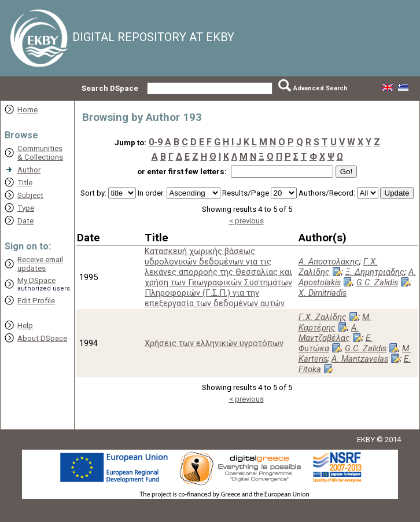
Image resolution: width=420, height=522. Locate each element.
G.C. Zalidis (377, 282)
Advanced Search (320, 88)
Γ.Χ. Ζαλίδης (338, 267)
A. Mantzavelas (360, 359)
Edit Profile (36, 301)
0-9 (156, 142)
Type (26, 208)
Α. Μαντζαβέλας (329, 333)
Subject (30, 195)
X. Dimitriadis (323, 293)
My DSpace (36, 280)
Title (25, 183)
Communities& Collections (40, 153)
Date (25, 221)
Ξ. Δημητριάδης (375, 272)
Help (25, 326)
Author (29, 170)
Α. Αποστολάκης (329, 262)
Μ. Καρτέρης (335, 322)
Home (27, 110)
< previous (246, 221)
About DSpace (42, 338)
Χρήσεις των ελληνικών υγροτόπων (214, 343)
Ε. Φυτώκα (336, 343)
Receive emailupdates (40, 264)
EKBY (366, 440)
